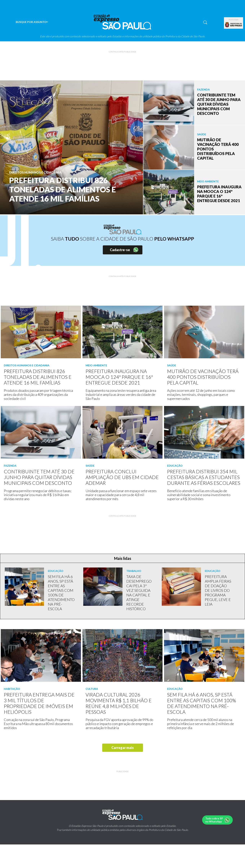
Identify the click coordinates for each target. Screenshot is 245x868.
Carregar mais (123, 748)
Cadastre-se (120, 250)
